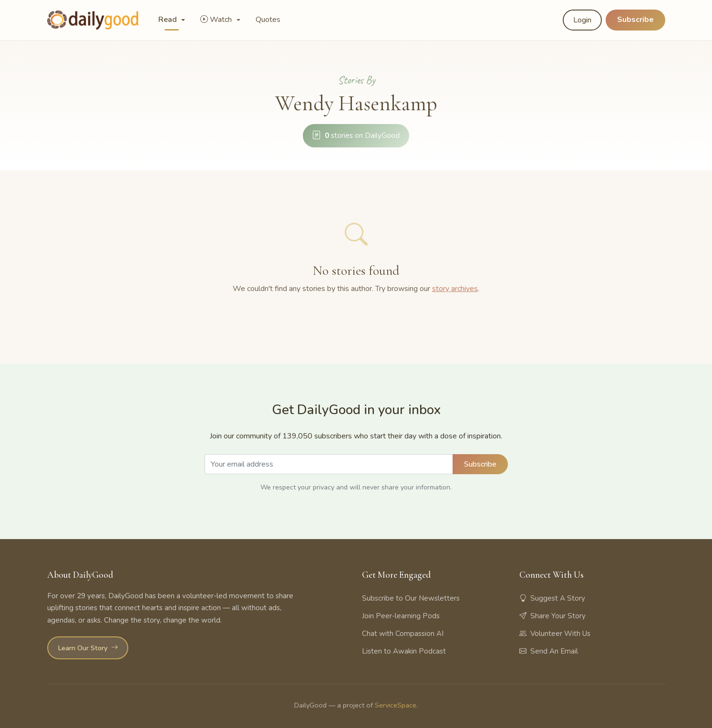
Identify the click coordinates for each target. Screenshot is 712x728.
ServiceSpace (396, 705)
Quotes (268, 20)
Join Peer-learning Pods (401, 616)
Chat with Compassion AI (403, 634)
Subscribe (635, 20)
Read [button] (169, 20)
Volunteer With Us (555, 634)
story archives (455, 289)
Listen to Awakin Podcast (404, 651)
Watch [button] (217, 20)
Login (582, 20)
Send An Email (549, 651)
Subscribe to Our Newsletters (411, 598)
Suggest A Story (552, 598)
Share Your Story (552, 616)
